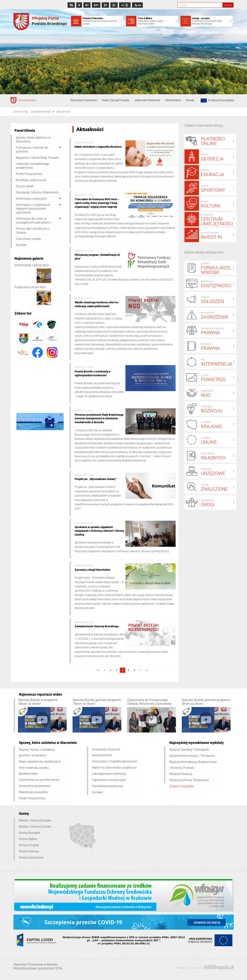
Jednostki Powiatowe (147, 100)
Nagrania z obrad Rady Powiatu (37, 158)
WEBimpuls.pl (219, 967)
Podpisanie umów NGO (30, 287)
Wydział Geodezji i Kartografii (189, 750)
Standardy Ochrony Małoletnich (37, 192)
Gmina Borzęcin (30, 833)
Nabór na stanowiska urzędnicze (114, 768)
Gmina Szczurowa (31, 857)
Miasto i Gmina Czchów (35, 827)
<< (98, 670)
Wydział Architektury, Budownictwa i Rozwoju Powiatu (193, 765)
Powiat (190, 100)
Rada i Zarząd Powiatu (116, 100)
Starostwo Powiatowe (84, 100)
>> (147, 670)
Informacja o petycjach (31, 199)
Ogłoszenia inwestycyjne (109, 780)
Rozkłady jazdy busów (31, 180)
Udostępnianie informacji (109, 774)
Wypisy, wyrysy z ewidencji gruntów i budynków (37, 752)
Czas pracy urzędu (28, 239)
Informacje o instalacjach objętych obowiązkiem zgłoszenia (33, 209)
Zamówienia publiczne (107, 786)
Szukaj (228, 5)
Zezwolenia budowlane (34, 786)
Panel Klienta (173, 100)
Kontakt (21, 245)
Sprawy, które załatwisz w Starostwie (33, 139)
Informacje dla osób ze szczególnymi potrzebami (33, 221)
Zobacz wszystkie (181, 786)
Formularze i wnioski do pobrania (32, 150)
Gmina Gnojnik (29, 845)
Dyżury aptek (25, 186)
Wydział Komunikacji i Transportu (192, 756)
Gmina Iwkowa (29, 851)
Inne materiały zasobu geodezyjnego (34, 771)
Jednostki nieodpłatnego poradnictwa (33, 166)
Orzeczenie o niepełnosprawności (115, 761)
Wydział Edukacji (181, 774)
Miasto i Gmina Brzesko (35, 820)
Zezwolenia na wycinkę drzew (39, 780)
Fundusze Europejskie (217, 100)
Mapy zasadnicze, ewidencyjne (40, 762)
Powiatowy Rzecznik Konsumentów (106, 752)
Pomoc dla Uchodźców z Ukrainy (33, 231)
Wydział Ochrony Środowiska (189, 780)
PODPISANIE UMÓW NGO (32, 265)
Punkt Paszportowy (29, 174)
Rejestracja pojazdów (33, 792)
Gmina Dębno (28, 839)
